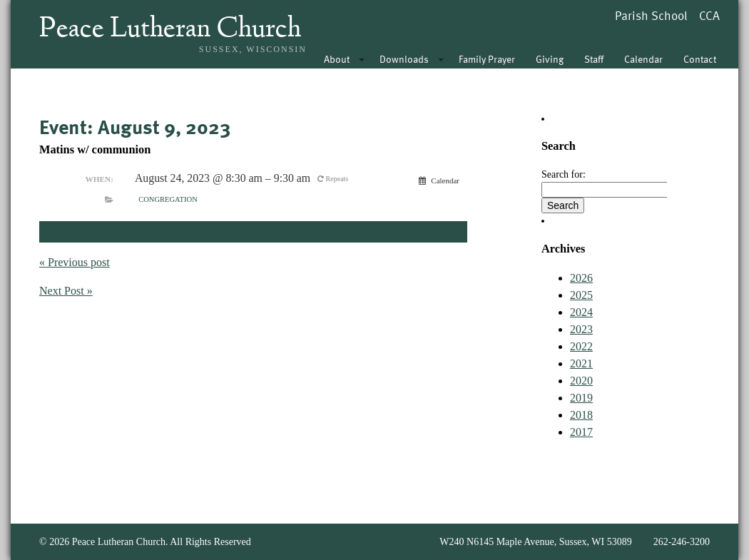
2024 (581, 312)
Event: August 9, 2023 (135, 126)
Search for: (564, 174)
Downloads (404, 59)
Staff (594, 59)
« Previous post (75, 262)
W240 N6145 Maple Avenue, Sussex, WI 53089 (535, 542)
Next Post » (66, 291)
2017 (581, 432)
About (337, 59)
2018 (581, 415)
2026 (581, 278)
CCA (709, 15)
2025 (581, 295)
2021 (581, 363)
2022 (581, 346)
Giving (550, 59)
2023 (581, 329)
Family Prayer (487, 59)
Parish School (651, 15)
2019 (581, 398)
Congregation (168, 199)
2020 (581, 381)
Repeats (334, 179)
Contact (700, 59)
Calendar (643, 59)
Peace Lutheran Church (170, 30)
